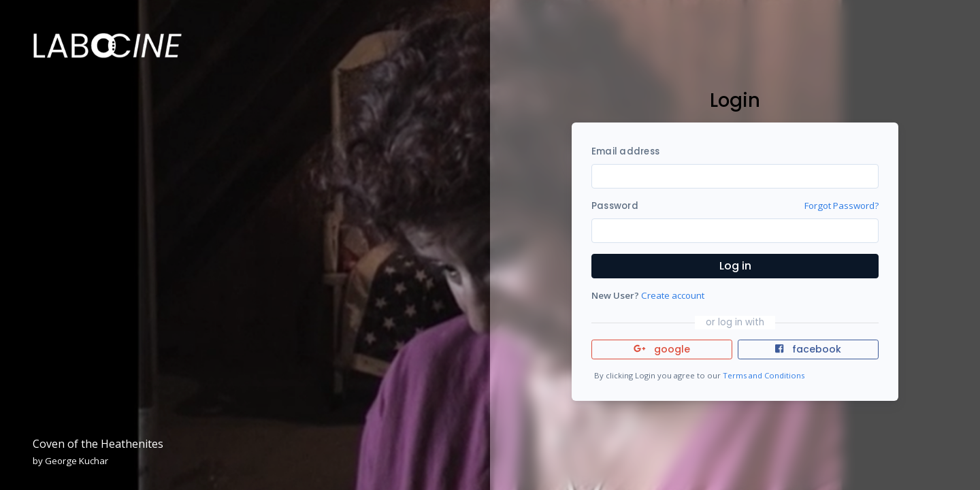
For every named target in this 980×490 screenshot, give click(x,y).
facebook (808, 349)
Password (615, 206)
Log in (735, 266)
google (662, 349)
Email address (625, 151)
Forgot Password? (842, 206)
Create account (673, 295)
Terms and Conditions (764, 375)
